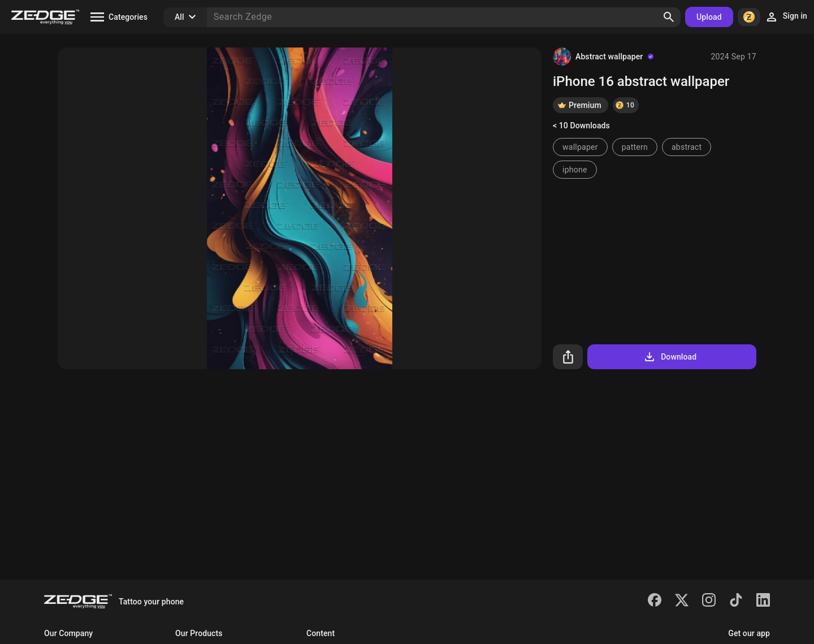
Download (670, 357)
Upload (709, 17)
